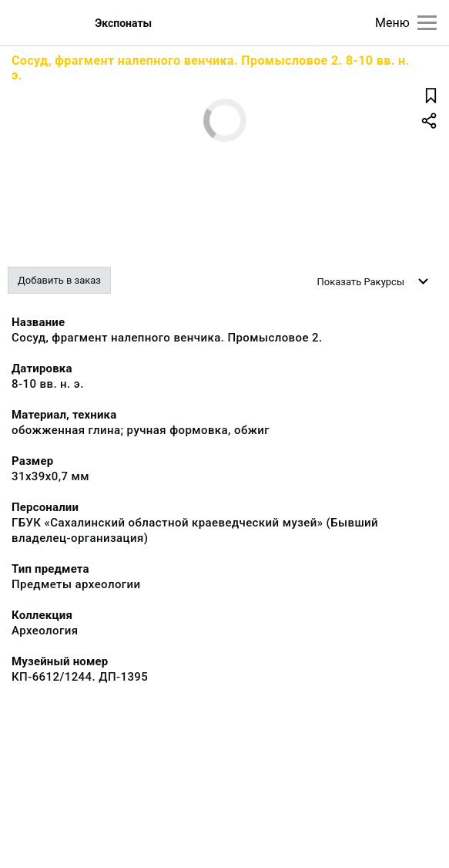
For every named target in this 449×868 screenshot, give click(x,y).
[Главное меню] (427, 23)
